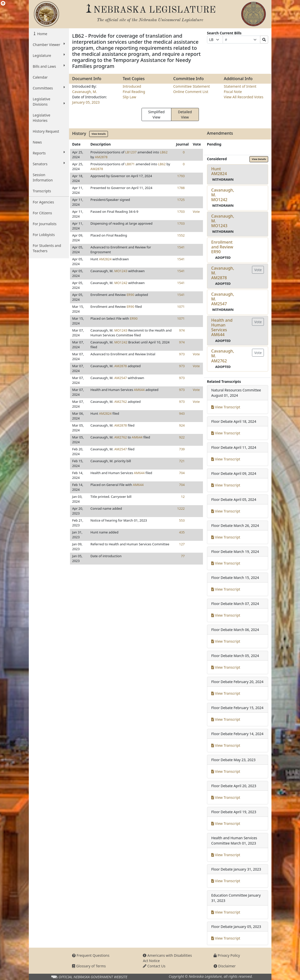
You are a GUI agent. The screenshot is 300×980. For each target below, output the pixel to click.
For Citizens (42, 213)
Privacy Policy (227, 955)
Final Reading (134, 92)
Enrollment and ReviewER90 (222, 247)
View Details (99, 134)
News (37, 142)
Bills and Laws (49, 66)
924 (182, 425)
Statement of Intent (240, 86)
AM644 (139, 390)
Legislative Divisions (49, 102)
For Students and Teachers (47, 248)
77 (183, 556)
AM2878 (101, 157)
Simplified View (156, 114)
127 (182, 544)
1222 (181, 508)
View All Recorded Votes (243, 97)
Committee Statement (191, 86)
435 (182, 532)
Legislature (49, 55)
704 (182, 473)
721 (182, 461)
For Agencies (43, 202)
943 (182, 413)
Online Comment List (191, 92)
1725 (181, 200)
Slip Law (129, 97)
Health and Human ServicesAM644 (222, 328)
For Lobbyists (44, 235)
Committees (49, 88)
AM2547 (121, 378)
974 (182, 330)
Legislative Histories (42, 118)
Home (42, 34)
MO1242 (121, 283)
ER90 (130, 295)
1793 (181, 176)
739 (182, 449)
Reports (49, 153)
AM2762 (121, 402)
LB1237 (131, 152)
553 (182, 520)
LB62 (164, 152)
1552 (181, 235)
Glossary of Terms (89, 966)
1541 (181, 247)
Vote (196, 212)
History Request (46, 131)
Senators (49, 164)
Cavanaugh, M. (84, 92)
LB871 (130, 164)
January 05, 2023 (86, 102)
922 (182, 437)
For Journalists (45, 224)
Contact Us (154, 966)
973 (182, 354)
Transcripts (42, 191)
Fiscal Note (233, 92)
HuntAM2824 (219, 171)
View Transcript (226, 407)
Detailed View (185, 114)
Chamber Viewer (49, 44)
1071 (181, 307)
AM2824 (105, 259)
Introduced (132, 86)
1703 (181, 212)
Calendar (40, 77)
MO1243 (121, 271)
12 (183, 497)
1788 (181, 188)
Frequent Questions (91, 955)
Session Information (43, 177)
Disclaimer (225, 966)
